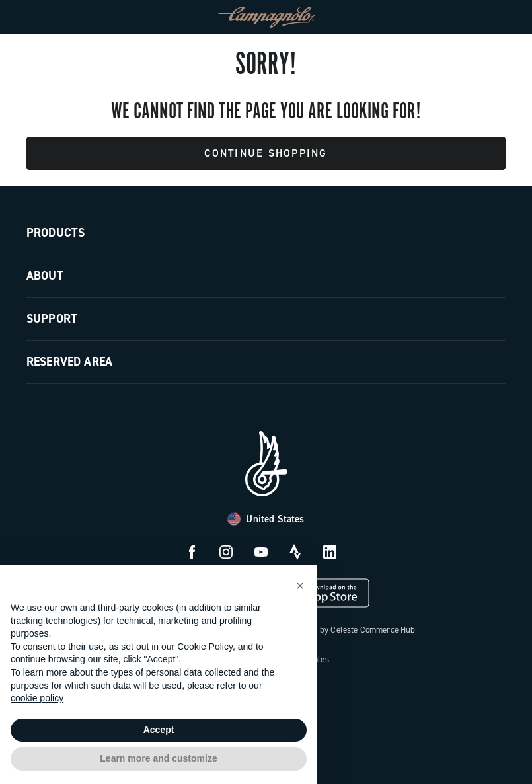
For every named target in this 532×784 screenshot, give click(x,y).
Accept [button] (159, 730)
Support (52, 319)
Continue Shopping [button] (266, 153)
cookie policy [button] (37, 698)
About (45, 276)
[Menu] (37, 17)
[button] (300, 586)
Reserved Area (69, 362)
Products (56, 233)
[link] (495, 17)
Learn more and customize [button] (158, 758)
